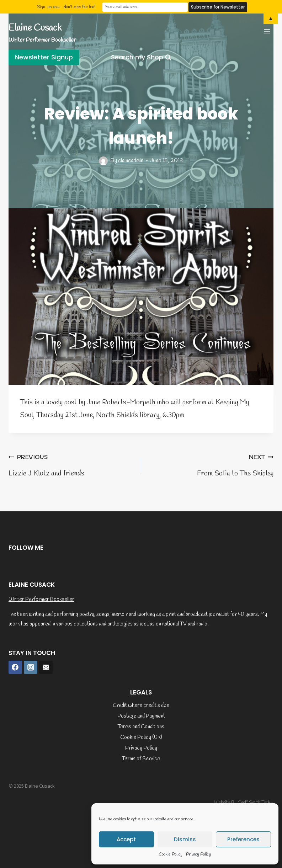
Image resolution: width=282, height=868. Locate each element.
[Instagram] (31, 667)
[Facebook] (15, 667)
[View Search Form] (141, 57)
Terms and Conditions (141, 727)
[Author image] (103, 161)
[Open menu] (267, 31)
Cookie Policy (171, 854)
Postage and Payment (141, 716)
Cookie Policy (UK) (141, 737)
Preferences (243, 839)
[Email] (46, 667)
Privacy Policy (198, 854)
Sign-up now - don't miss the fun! (66, 7)
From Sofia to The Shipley (211, 465)
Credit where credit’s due (141, 705)
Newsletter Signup (44, 57)
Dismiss (185, 839)
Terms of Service (141, 759)
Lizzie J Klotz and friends (71, 465)
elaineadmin (131, 161)
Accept (126, 839)
